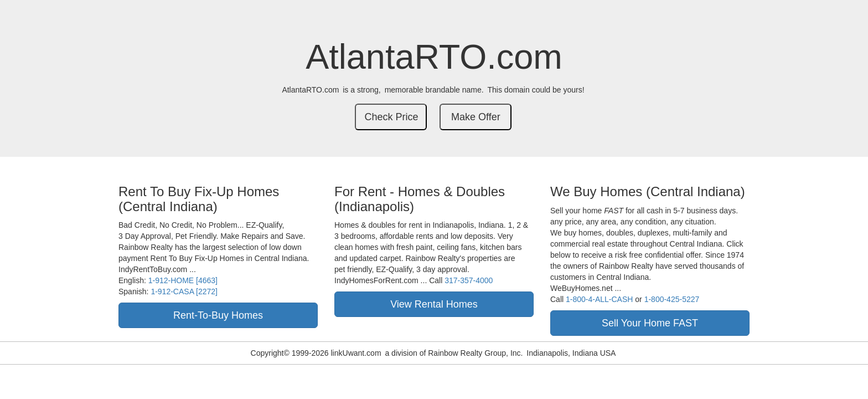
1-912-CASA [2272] (184, 291)
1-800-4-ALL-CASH (599, 299)
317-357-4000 (469, 280)
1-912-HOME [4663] (183, 280)
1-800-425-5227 (672, 299)
